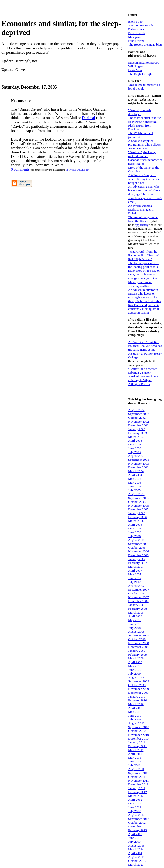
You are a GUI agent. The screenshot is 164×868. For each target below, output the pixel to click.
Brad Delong (136, 41)
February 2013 (138, 830)
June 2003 (135, 448)
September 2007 (139, 590)
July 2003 (134, 452)
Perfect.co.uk (137, 33)
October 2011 (137, 777)
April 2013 (135, 834)
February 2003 (138, 433)
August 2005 (136, 494)
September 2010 (139, 727)
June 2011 (135, 761)
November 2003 (138, 463)
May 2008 (135, 620)
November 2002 (138, 421)
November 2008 (138, 643)
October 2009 (137, 685)
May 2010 (135, 712)
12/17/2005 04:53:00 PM (77, 170)
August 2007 (136, 586)
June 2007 (135, 578)
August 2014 (136, 857)
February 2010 (138, 700)
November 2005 (138, 505)
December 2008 (138, 647)
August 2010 (136, 723)
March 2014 (136, 849)
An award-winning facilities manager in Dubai (141, 209)
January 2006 (137, 513)
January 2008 (137, 605)
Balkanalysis (136, 29)
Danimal (89, 118)
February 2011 (138, 746)
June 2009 (135, 670)
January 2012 (137, 788)
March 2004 (136, 471)
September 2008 (139, 635)
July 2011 (134, 765)
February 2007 (138, 563)
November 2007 (138, 597)
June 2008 (135, 624)
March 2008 (136, 612)
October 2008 (137, 639)
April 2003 (135, 441)
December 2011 (138, 784)
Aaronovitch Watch (141, 25)
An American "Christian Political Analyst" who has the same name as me (145, 346)
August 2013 (136, 845)
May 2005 (135, 483)
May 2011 (135, 758)
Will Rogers (136, 66)
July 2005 (134, 490)
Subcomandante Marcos (143, 62)
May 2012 (135, 803)
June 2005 (135, 486)
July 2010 (134, 719)
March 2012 (136, 796)
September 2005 (139, 498)
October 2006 (137, 548)
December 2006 (138, 555)
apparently (142, 225)
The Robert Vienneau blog (145, 45)
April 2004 (135, 475)
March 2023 (136, 865)
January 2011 (137, 742)
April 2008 (135, 616)
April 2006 (135, 525)
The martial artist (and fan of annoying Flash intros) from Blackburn (145, 124)
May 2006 (135, 528)
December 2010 (138, 738)
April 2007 (135, 570)
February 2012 (138, 792)
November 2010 (138, 735)
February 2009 (138, 654)
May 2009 (135, 666)
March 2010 (136, 704)
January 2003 (137, 429)
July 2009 (134, 674)
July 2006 (134, 536)
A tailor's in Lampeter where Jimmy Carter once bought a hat (145, 179)
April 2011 (135, 754)
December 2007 (138, 601)
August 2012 (136, 815)
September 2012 (139, 819)
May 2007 (135, 574)
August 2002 (136, 410)
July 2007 (134, 582)
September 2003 (139, 460)
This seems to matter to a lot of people (144, 87)
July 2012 (134, 811)
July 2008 (134, 628)
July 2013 (134, 842)
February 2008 (138, 609)
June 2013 (135, 838)
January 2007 (137, 559)
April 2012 (135, 800)
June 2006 (135, 532)
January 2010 (137, 696)
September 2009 (139, 681)
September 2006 (139, 544)
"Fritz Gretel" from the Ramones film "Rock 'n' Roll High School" (143, 255)
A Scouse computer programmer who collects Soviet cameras (144, 145)
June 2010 (135, 716)
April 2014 (135, 853)
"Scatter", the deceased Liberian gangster (143, 371)
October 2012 (137, 823)
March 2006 (136, 521)
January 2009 (137, 651)
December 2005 (138, 509)
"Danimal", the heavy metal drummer (142, 154)
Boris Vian (135, 70)
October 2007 (137, 593)
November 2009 (138, 689)
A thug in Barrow (139, 384)
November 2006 (138, 551)
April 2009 (135, 662)
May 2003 (135, 444)
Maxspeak (135, 37)
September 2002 (139, 414)
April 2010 (135, 708)
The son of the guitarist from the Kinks (143, 219)
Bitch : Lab (135, 22)
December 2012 (138, 826)
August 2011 (136, 769)
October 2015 (137, 861)
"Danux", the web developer (140, 112)
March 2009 (136, 658)
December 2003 (138, 467)
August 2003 (136, 456)
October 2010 (137, 731)
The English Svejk (140, 74)
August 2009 (136, 677)
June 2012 (135, 807)
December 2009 (138, 693)
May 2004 (135, 479)
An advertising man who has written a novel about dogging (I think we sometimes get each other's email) (145, 194)
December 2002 (138, 425)
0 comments (20, 169)
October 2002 (137, 418)
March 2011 (136, 750)
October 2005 (137, 502)
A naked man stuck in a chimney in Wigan (143, 378)
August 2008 (136, 632)
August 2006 (136, 540)
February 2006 (138, 517)
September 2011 (139, 773)
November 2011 (138, 781)
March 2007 (136, 567)
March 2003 (136, 437)
